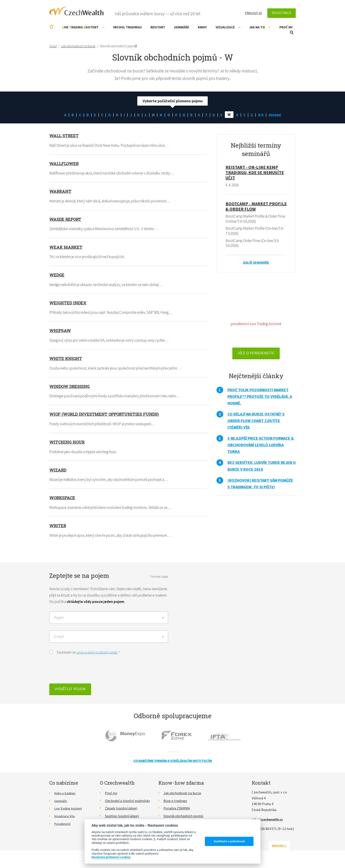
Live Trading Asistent (70, 811)
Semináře (182, 27)
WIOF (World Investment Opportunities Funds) (107, 415)
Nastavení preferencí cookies (111, 857)
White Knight (66, 359)
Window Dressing (71, 387)
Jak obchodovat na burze (182, 796)
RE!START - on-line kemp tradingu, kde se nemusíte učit (255, 172)
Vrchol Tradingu (127, 27)
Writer (58, 527)
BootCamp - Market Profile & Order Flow (256, 206)
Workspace (63, 499)
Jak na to (260, 27)
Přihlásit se (254, 13)
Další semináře (256, 264)
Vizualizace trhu (66, 819)
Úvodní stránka (51, 27)
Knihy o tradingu (67, 796)
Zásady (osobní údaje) (121, 811)
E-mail (59, 639)
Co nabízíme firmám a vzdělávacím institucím (173, 764)
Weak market (67, 247)
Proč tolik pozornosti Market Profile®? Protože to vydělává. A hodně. (260, 399)
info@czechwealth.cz (269, 822)
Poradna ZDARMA (177, 811)
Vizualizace (228, 27)
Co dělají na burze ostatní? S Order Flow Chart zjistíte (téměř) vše (256, 423)
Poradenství (63, 826)
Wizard (59, 471)
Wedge (57, 275)
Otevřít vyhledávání (292, 32)
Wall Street (65, 136)
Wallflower (65, 163)
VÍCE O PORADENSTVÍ (256, 355)
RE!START (158, 27)
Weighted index (69, 303)
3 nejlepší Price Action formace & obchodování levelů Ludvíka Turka (261, 447)
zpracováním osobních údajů (97, 655)
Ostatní (277, 114)
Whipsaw (61, 331)
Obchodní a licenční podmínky (127, 804)
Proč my (286, 27)
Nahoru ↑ (285, 848)
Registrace (282, 13)
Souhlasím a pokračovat (229, 841)
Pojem (59, 620)
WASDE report (67, 219)
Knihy (202, 27)
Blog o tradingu (175, 804)
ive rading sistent (83, 27)
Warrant (61, 191)
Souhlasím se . (85, 655)
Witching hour (68, 443)
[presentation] (83, 673)
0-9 (262, 114)
